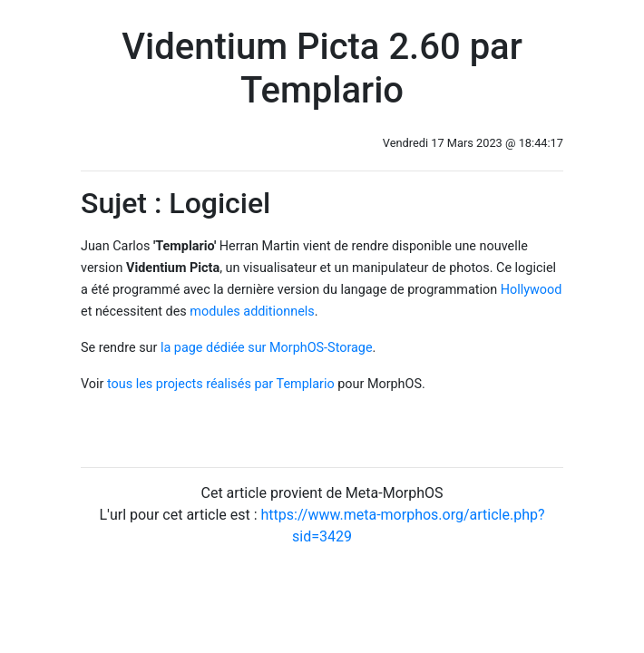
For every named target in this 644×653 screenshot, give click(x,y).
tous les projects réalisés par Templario (221, 384)
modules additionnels (252, 312)
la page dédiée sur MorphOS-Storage (267, 348)
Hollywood (532, 290)
